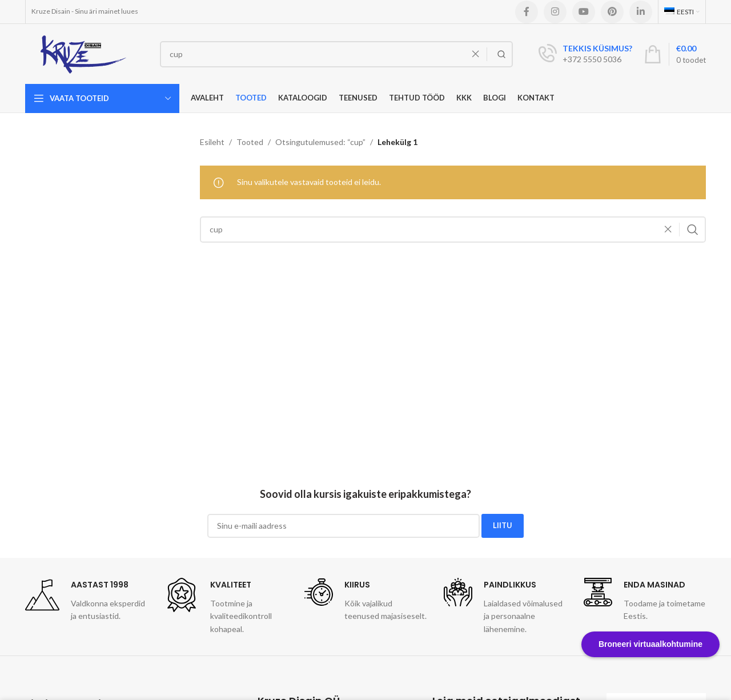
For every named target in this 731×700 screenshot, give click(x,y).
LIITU (503, 525)
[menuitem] (682, 12)
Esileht (212, 142)
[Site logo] (84, 53)
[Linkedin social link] (641, 12)
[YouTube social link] (584, 12)
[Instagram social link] (555, 12)
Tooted (250, 142)
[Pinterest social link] (612, 12)
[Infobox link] (585, 54)
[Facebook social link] (527, 12)
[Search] (336, 54)
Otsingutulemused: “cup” (320, 142)
